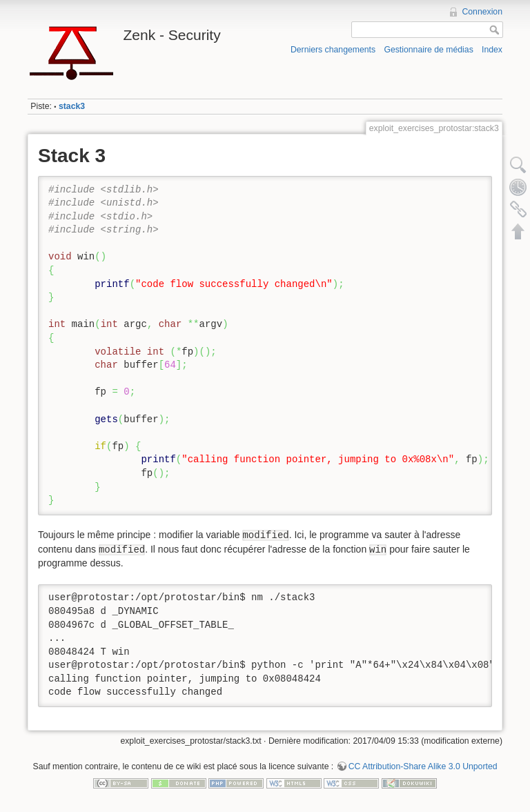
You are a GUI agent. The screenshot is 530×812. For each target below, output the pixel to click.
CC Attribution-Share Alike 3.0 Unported (423, 766)
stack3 (72, 106)
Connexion (482, 12)
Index (492, 50)
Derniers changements (333, 50)
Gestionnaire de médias (428, 50)
